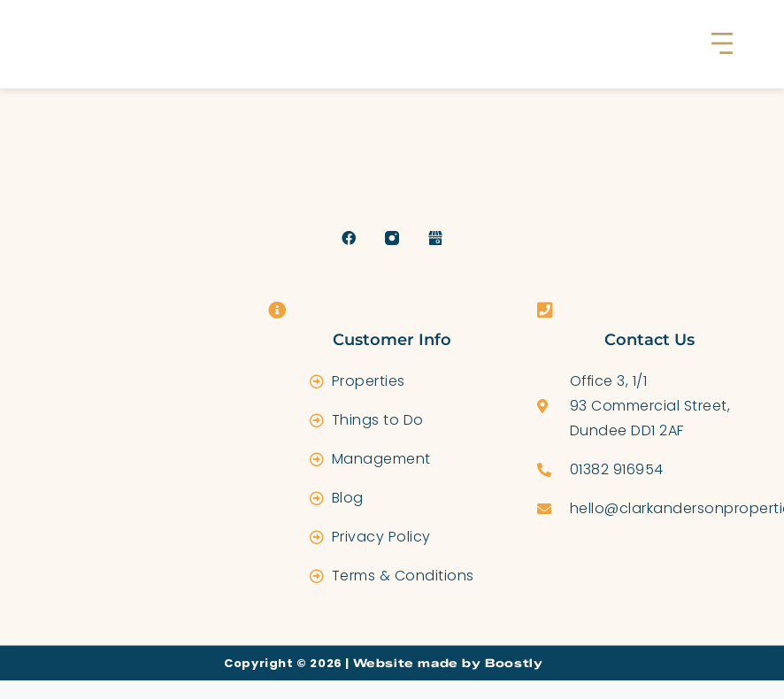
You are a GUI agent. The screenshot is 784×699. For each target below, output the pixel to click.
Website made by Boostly (456, 663)
